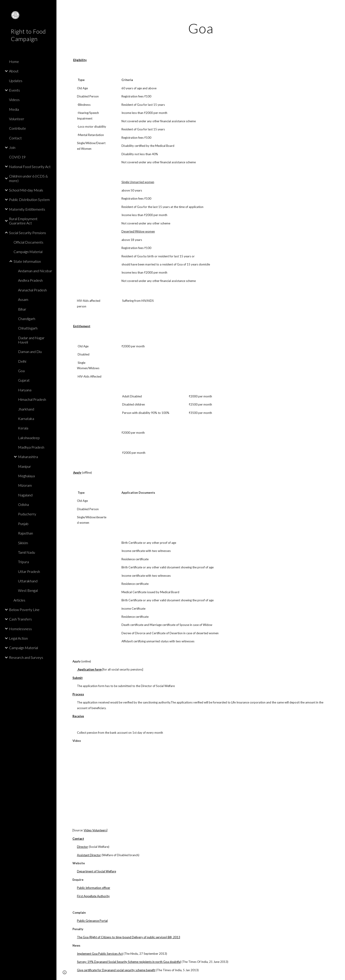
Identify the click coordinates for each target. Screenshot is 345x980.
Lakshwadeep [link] (29, 438)
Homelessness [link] (20, 629)
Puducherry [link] (27, 514)
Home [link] (14, 61)
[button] (340, 6)
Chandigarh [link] (27, 319)
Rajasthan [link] (26, 533)
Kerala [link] (23, 428)
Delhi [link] (22, 361)
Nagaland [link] (25, 495)
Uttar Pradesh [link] (29, 571)
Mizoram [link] (25, 485)
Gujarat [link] (24, 380)
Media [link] (14, 109)
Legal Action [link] (18, 638)
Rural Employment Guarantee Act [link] (23, 221)
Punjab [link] (23, 524)
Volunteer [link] (17, 119)
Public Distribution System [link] (29, 199)
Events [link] (14, 90)
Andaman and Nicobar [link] (35, 271)
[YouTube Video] (123, 786)
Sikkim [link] (23, 543)
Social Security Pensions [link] (28, 233)
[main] (201, 28)
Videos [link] (14, 100)
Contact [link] (15, 138)
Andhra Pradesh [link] (30, 280)
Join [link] (12, 147)
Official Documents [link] (28, 242)
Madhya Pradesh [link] (31, 447)
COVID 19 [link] (17, 157)
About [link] (14, 71)
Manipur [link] (24, 466)
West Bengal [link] (28, 590)
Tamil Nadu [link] (27, 552)
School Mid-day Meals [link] (26, 190)
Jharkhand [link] (26, 409)
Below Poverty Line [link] (24, 610)
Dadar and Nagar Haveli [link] (31, 340)
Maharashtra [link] (28, 457)
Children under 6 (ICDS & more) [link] (28, 178)
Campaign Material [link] (28, 252)
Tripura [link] (23, 562)
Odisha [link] (23, 504)
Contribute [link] (17, 128)
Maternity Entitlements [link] (27, 209)
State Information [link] (27, 261)
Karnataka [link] (26, 419)
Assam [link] (23, 299)
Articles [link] (19, 600)
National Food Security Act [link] (30, 167)
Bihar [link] (22, 309)
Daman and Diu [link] (30, 352)
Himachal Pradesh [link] (32, 399)
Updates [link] (16, 81)
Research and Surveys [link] (26, 657)
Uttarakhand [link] (28, 581)
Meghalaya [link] (26, 476)
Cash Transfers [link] (20, 619)
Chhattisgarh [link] (28, 328)
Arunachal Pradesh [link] (32, 290)
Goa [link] (21, 371)
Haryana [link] (25, 390)
